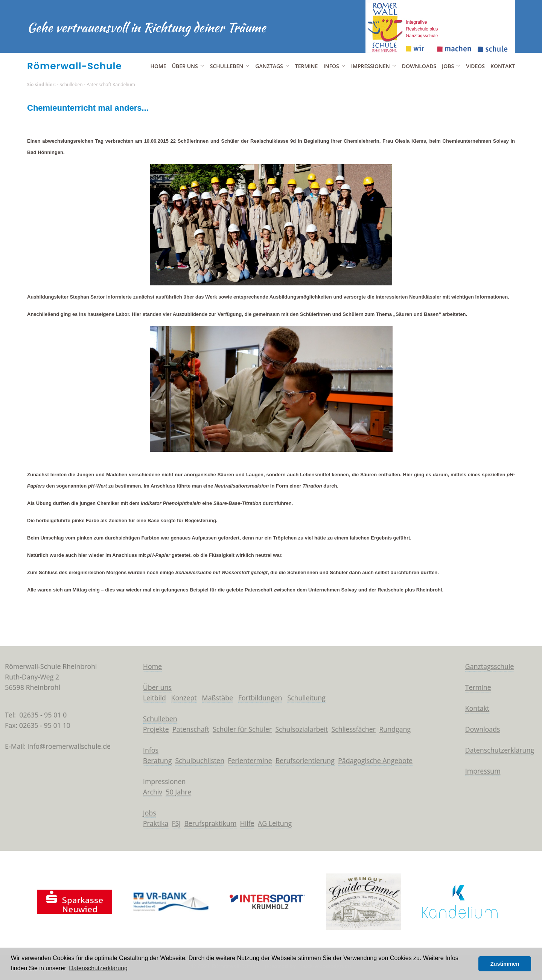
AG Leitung (275, 827)
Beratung (152, 761)
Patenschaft (187, 729)
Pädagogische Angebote (381, 761)
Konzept (179, 695)
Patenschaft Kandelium (111, 85)
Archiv (147, 794)
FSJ (171, 827)
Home (158, 66)
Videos (475, 66)
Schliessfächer (357, 729)
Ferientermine (249, 761)
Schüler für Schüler (241, 729)
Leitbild (149, 695)
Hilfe (246, 827)
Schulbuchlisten (196, 761)
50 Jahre (174, 794)
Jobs (144, 816)
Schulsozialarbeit (303, 729)
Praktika (150, 827)
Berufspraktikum (207, 827)
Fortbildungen (260, 695)
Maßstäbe (215, 695)
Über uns (152, 684)
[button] (471, 964)
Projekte (150, 729)
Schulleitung (308, 695)
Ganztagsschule (500, 663)
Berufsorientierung (307, 761)
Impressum (493, 773)
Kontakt (503, 66)
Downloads (419, 66)
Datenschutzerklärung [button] (98, 968)
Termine (307, 66)
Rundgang (401, 729)
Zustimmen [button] (505, 964)
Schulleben (71, 85)
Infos (145, 750)
